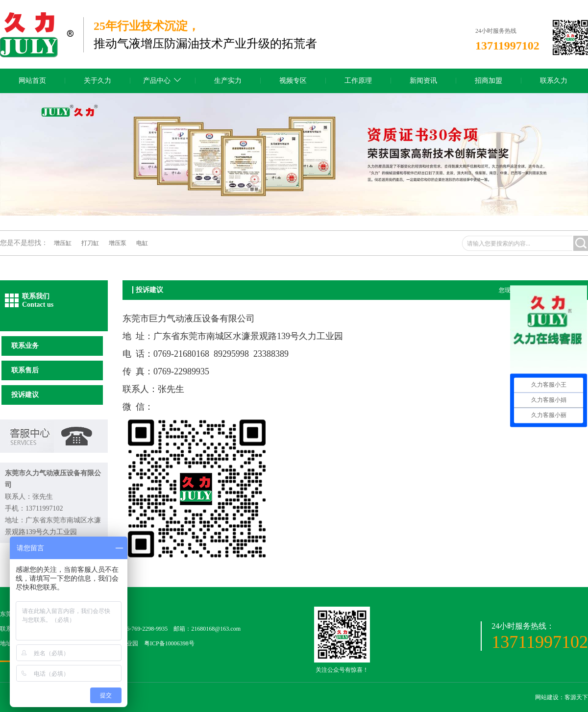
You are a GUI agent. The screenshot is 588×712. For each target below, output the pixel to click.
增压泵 (118, 243)
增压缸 (63, 243)
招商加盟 (489, 81)
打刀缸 (90, 243)
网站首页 (32, 81)
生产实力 (228, 81)
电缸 (142, 243)
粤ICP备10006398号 (169, 643)
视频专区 (293, 81)
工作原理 (358, 81)
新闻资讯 (423, 81)
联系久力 (554, 81)
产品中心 (157, 81)
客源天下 (576, 697)
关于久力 (98, 81)
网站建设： (550, 697)
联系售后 (25, 370)
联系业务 (25, 346)
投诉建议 (25, 395)
